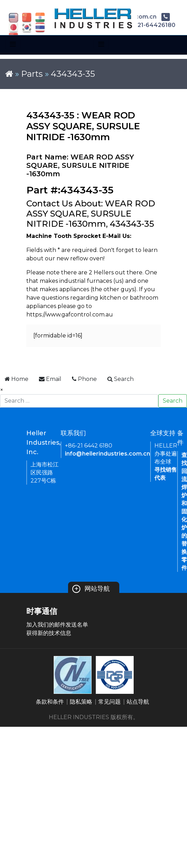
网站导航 (91, 589)
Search (173, 401)
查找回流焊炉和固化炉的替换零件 (184, 511)
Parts (32, 74)
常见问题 (109, 702)
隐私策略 (81, 702)
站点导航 (138, 702)
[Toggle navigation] (13, 44)
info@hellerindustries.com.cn (108, 454)
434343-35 (73, 74)
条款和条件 (50, 702)
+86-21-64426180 (144, 25)
